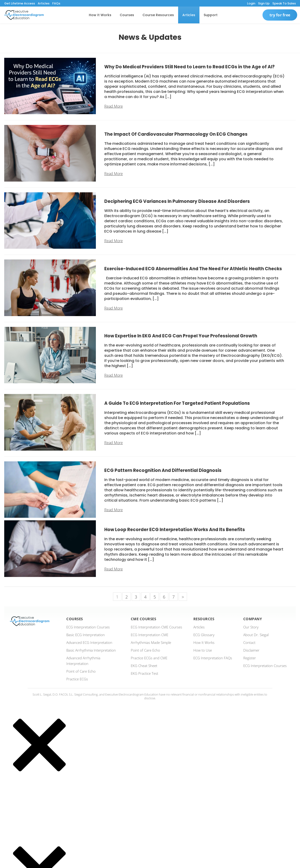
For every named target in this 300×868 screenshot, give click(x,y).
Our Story (251, 627)
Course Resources (158, 15)
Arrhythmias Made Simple (151, 642)
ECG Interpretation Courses (88, 627)
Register (250, 658)
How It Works (100, 15)
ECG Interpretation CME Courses (156, 627)
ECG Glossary (204, 635)
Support (211, 15)
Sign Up (264, 3)
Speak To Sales (284, 3)
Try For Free (280, 15)
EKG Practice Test (144, 673)
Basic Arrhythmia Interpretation (91, 650)
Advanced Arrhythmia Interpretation (83, 661)
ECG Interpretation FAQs (213, 658)
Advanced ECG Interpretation (89, 642)
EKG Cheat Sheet (144, 666)
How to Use (203, 650)
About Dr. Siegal (256, 635)
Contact (249, 642)
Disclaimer (251, 650)
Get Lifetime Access (20, 3)
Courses (127, 15)
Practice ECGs (77, 679)
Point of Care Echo (81, 671)
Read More (114, 106)
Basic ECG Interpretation (86, 635)
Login (251, 3)
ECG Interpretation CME (150, 635)
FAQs (56, 3)
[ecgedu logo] (24, 15)
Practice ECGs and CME (149, 658)
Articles (44, 3)
